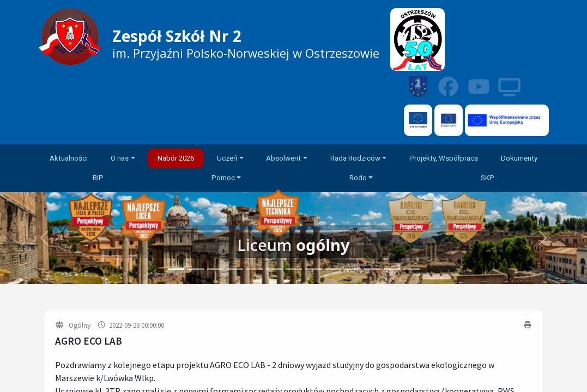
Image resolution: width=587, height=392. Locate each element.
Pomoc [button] (223, 178)
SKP (488, 178)
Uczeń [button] (227, 158)
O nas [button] (120, 158)
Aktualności (69, 158)
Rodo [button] (358, 178)
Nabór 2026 (176, 158)
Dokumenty (519, 158)
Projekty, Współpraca (444, 158)
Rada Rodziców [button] (355, 158)
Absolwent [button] (283, 158)
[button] (543, 238)
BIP (98, 178)
